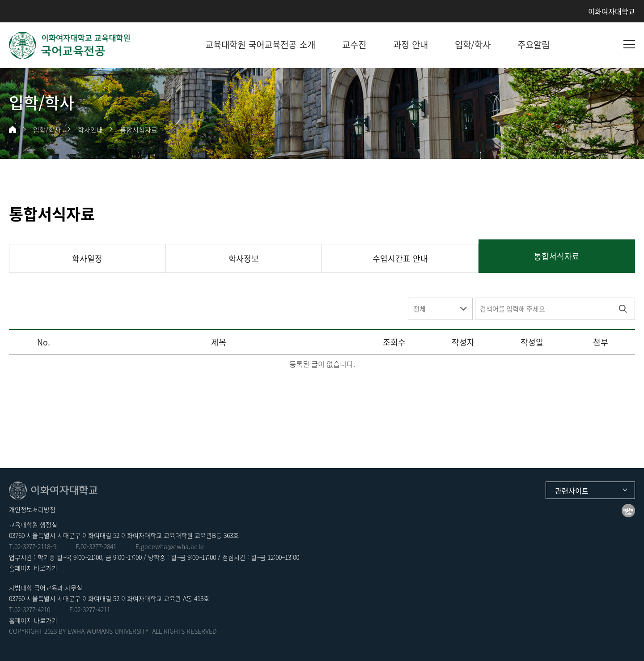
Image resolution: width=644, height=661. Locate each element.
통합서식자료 (139, 130)
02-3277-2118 (32, 546)
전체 (419, 309)
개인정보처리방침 (32, 509)
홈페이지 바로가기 (33, 568)
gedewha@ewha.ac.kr (173, 546)
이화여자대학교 (612, 11)
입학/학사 (47, 130)
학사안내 (90, 130)
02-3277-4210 (32, 610)
